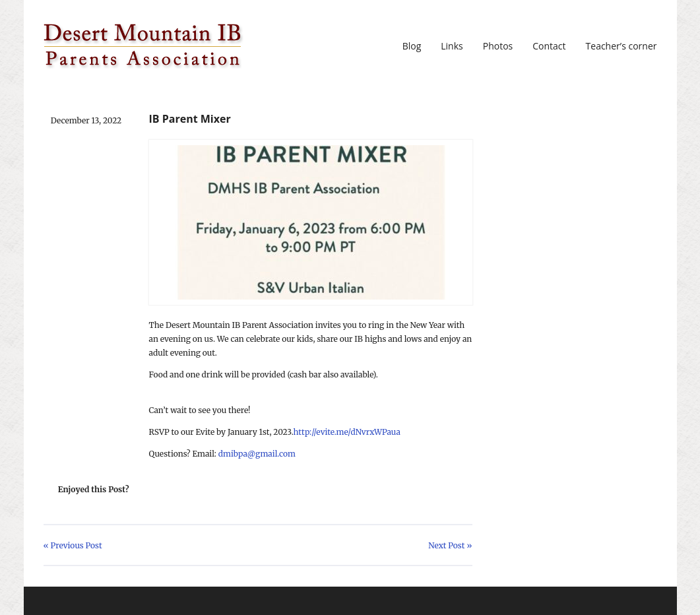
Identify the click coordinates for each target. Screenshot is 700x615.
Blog (412, 46)
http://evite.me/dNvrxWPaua (347, 432)
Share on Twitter (156, 490)
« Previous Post (73, 545)
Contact (549, 46)
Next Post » (450, 545)
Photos (498, 46)
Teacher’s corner (621, 46)
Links (452, 46)
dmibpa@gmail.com (257, 454)
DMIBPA (143, 46)
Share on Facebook (177, 490)
